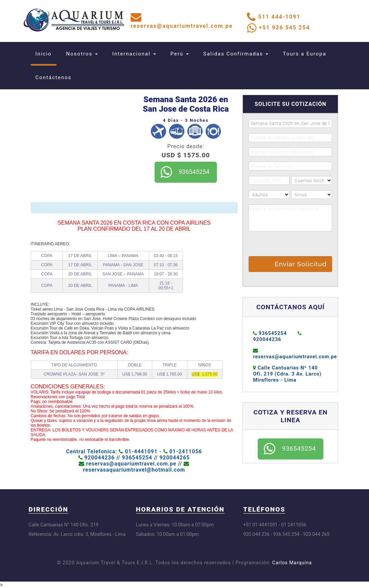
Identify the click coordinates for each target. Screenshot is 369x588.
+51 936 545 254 (284, 28)
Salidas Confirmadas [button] (236, 54)
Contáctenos (54, 77)
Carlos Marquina (292, 563)
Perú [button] (180, 54)
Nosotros (82, 54)
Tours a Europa (304, 54)
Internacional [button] (134, 54)
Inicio (46, 54)
